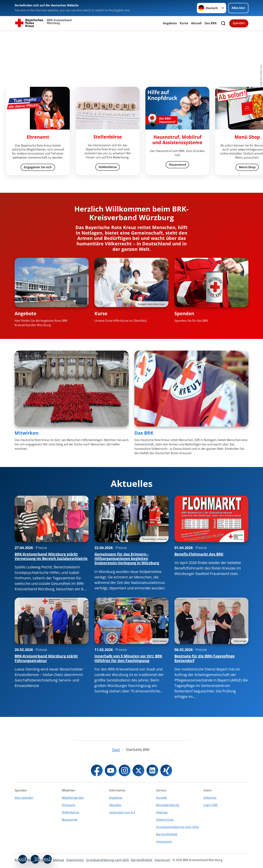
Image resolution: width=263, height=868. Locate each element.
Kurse (184, 23)
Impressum (164, 842)
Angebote (170, 23)
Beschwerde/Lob (168, 805)
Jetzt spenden (24, 798)
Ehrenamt (69, 805)
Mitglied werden (73, 798)
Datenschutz (165, 820)
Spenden (239, 23)
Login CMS (211, 805)
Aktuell (196, 23)
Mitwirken (26, 433)
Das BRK (211, 23)
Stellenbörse (70, 812)
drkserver (210, 798)
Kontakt (162, 798)
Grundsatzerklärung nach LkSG (178, 827)
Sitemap (162, 812)
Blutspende (70, 820)
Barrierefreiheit (167, 834)
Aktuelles (115, 805)
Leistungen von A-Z (122, 812)
